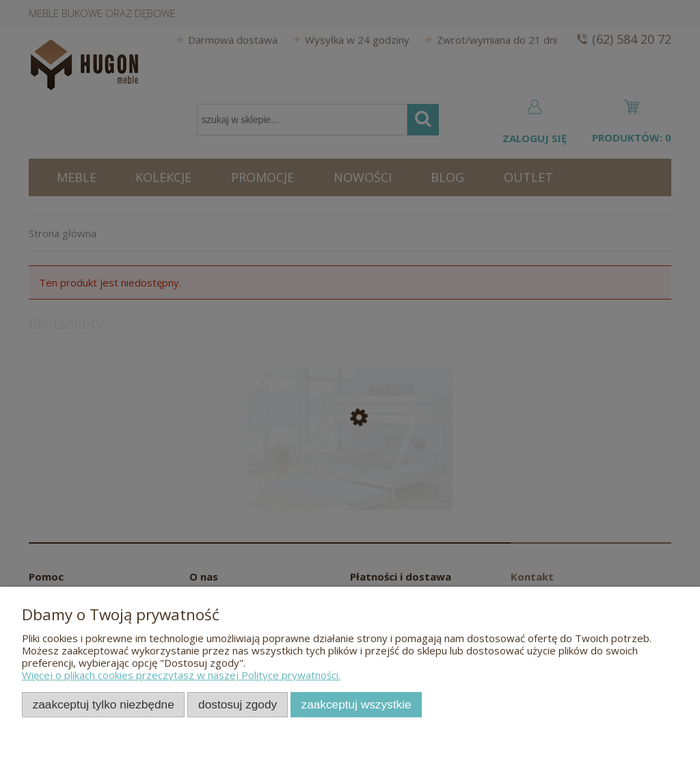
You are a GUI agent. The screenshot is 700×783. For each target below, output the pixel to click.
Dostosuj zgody (238, 704)
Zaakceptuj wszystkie (356, 704)
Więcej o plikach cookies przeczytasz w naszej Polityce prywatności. (181, 675)
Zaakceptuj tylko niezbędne (104, 704)
